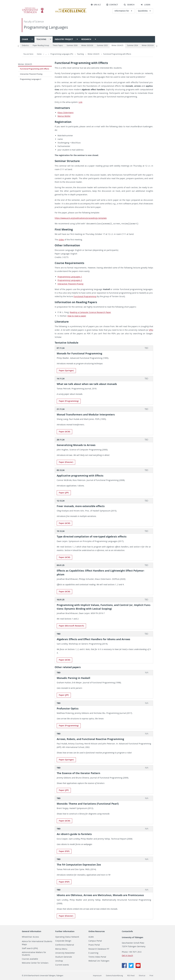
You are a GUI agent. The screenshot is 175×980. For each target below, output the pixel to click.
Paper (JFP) (64, 492)
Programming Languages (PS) (62, 54)
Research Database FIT (99, 949)
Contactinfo (127, 931)
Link (80, 102)
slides (61, 239)
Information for (122, 11)
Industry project (64, 39)
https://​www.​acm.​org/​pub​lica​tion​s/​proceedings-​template (81, 218)
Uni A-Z (96, 5)
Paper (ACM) (64, 431)
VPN (151, 330)
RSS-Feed (131, 975)
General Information (32, 931)
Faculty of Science (34, 22)
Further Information (65, 931)
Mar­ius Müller (64, 116)
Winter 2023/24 (148, 45)
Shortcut (142, 975)
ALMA (91, 937)
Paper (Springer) (66, 370)
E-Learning (93, 953)
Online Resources (97, 931)
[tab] (104, 348)
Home (39, 54)
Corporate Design (63, 941)
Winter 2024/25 (117, 45)
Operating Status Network (67, 937)
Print (151, 975)
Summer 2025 (102, 45)
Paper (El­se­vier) (66, 462)
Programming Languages (46, 27)
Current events (62, 965)
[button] (129, 5)
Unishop (59, 961)
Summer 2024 (133, 45)
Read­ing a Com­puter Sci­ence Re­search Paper (90, 312)
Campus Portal (95, 941)
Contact (112, 5)
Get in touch (127, 955)
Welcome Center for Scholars (35, 963)
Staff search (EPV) (30, 948)
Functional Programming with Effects (117, 54)
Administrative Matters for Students (34, 954)
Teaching (41, 39)
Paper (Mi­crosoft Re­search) (71, 626)
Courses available (30, 959)
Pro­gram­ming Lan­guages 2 (70, 280)
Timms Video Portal (97, 957)
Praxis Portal (94, 945)
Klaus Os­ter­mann (66, 112)
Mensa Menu (61, 949)
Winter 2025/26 (87, 45)
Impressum (97, 975)
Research (86, 39)
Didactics (25, 45)
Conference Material (65, 945)
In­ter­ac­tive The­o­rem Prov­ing (70, 284)
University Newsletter (65, 953)
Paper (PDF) (64, 851)
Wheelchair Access (30, 937)
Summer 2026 (72, 45)
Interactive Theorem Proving (31, 74)
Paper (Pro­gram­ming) (69, 401)
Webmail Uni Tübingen (99, 961)
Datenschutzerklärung (114, 975)
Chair (25, 39)
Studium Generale (64, 957)
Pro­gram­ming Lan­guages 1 (70, 277)
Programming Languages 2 (31, 79)
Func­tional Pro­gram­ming (85, 296)
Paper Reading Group (41, 45)
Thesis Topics (58, 45)
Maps (24, 944)
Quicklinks (143, 11)
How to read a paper (77, 316)
